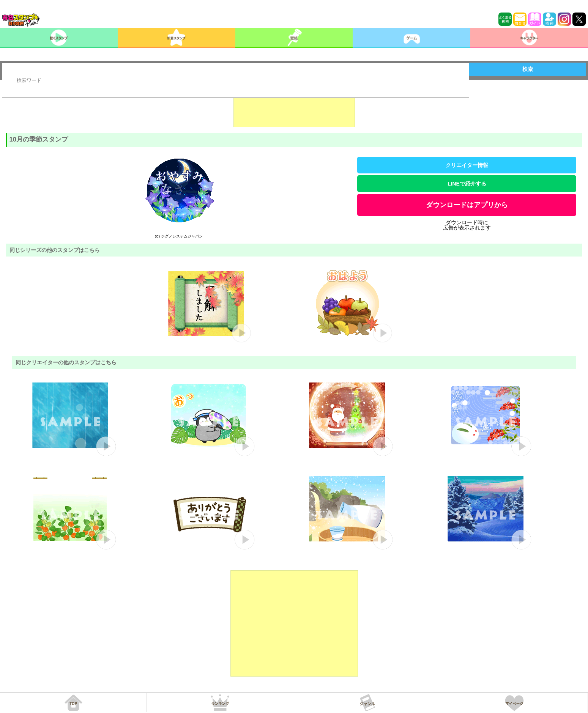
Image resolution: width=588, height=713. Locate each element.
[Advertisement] (294, 108)
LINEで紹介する (467, 184)
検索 (528, 69)
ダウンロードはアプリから (467, 205)
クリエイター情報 (467, 165)
